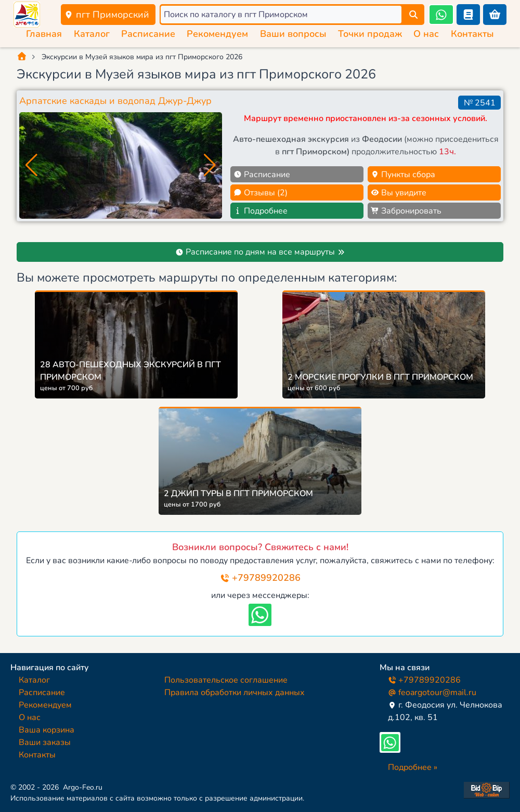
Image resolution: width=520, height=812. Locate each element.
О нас (426, 34)
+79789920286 (260, 578)
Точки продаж (370, 34)
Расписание (148, 34)
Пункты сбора (403, 175)
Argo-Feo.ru (83, 787)
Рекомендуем (217, 34)
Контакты (472, 34)
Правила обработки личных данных (235, 693)
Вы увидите (399, 193)
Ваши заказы (45, 742)
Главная (44, 34)
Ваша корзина (47, 730)
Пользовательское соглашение (226, 680)
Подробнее (261, 211)
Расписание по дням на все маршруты (260, 252)
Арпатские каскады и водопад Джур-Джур (115, 101)
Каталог (92, 34)
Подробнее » (413, 767)
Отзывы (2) (261, 193)
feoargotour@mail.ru (432, 693)
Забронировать (406, 211)
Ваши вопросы (293, 34)
